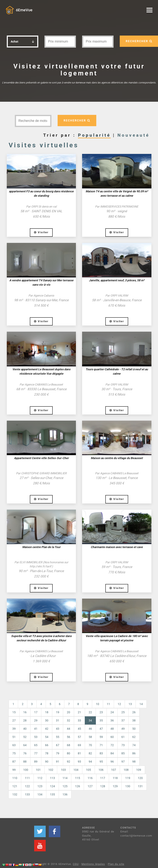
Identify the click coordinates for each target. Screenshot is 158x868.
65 (36, 745)
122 (27, 786)
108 (126, 770)
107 (114, 770)
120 (140, 778)
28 (25, 720)
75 (14, 753)
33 (79, 720)
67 (58, 745)
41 (36, 729)
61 (123, 737)
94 (90, 762)
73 (123, 745)
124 (52, 786)
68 (69, 745)
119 (128, 778)
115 (78, 778)
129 (115, 786)
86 (134, 753)
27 (14, 720)
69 (79, 745)
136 (65, 794)
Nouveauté (134, 135)
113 (52, 778)
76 (25, 753)
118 (115, 778)
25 (123, 712)
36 (112, 720)
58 (90, 737)
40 (25, 729)
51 (14, 737)
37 (123, 720)
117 (103, 778)
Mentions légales (93, 864)
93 (79, 762)
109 (139, 770)
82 (90, 753)
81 (79, 753)
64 (25, 745)
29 (36, 720)
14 (141, 704)
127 (90, 786)
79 (58, 753)
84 (112, 753)
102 (51, 770)
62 (134, 737)
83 (101, 753)
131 (140, 786)
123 (40, 786)
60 (112, 737)
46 (90, 729)
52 (25, 737)
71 (101, 745)
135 (52, 794)
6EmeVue (24, 10)
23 (101, 712)
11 (108, 704)
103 (63, 770)
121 (15, 786)
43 (58, 729)
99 (14, 770)
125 (65, 786)
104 (76, 770)
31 (58, 720)
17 (36, 712)
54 (47, 737)
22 (90, 712)
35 (101, 720)
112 (40, 778)
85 (123, 753)
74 (134, 745)
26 (134, 712)
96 (112, 762)
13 (130, 704)
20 (69, 712)
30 (47, 720)
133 (27, 794)
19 (58, 712)
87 (14, 762)
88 (25, 762)
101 (38, 770)
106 (101, 770)
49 (123, 729)
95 (101, 762)
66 (47, 745)
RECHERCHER (77, 120)
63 (14, 745)
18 (47, 712)
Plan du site (116, 864)
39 (14, 729)
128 (103, 786)
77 (36, 753)
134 (40, 794)
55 (58, 737)
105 (88, 770)
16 (25, 712)
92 (69, 762)
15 (14, 712)
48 (112, 729)
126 (78, 786)
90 (47, 762)
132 (15, 794)
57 (79, 737)
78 (47, 753)
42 (47, 729)
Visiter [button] (41, 232)
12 (119, 704)
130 (128, 786)
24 (112, 712)
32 (69, 720)
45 (79, 729)
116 (90, 778)
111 (27, 778)
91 (58, 762)
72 (112, 745)
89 (36, 762)
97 (123, 762)
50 (134, 729)
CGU (76, 864)
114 (65, 778)
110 (15, 778)
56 (69, 737)
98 (134, 762)
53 (36, 737)
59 (101, 737)
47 (101, 729)
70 (90, 745)
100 (26, 770)
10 (98, 704)
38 (134, 720)
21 (79, 712)
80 (69, 753)
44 (69, 729)
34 (92, 720)
